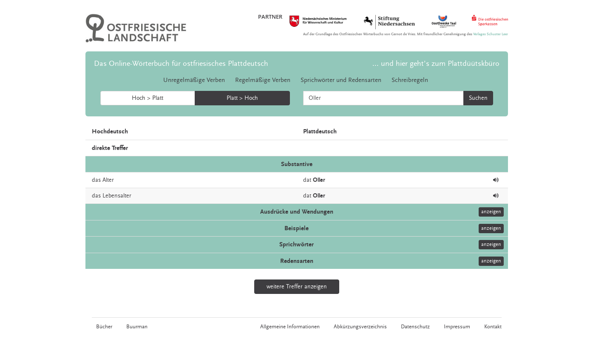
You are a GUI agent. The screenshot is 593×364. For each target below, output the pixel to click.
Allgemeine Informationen (290, 327)
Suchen (478, 98)
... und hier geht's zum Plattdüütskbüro (436, 63)
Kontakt (493, 327)
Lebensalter (117, 196)
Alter (108, 180)
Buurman (137, 327)
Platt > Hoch (242, 98)
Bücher (104, 327)
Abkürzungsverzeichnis (360, 327)
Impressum (457, 327)
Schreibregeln (410, 80)
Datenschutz (415, 327)
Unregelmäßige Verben (194, 80)
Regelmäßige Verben (263, 80)
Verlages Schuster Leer (491, 34)
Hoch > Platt (148, 98)
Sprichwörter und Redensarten (341, 80)
